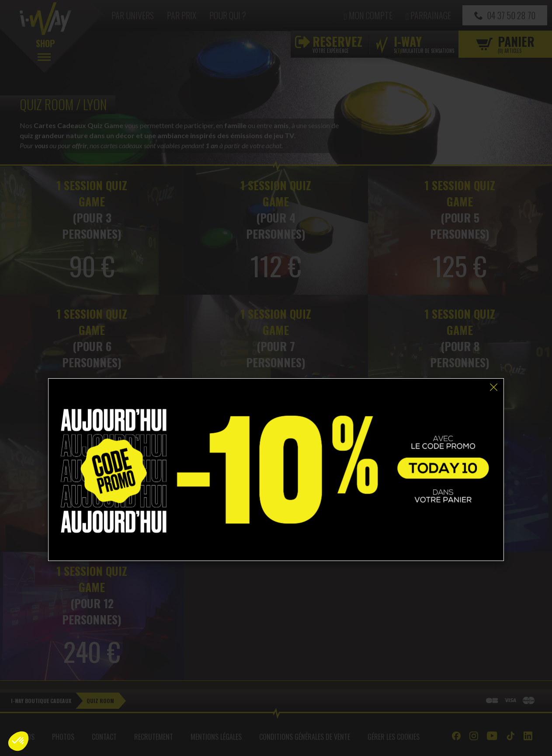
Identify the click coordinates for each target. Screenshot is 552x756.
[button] (18, 741)
